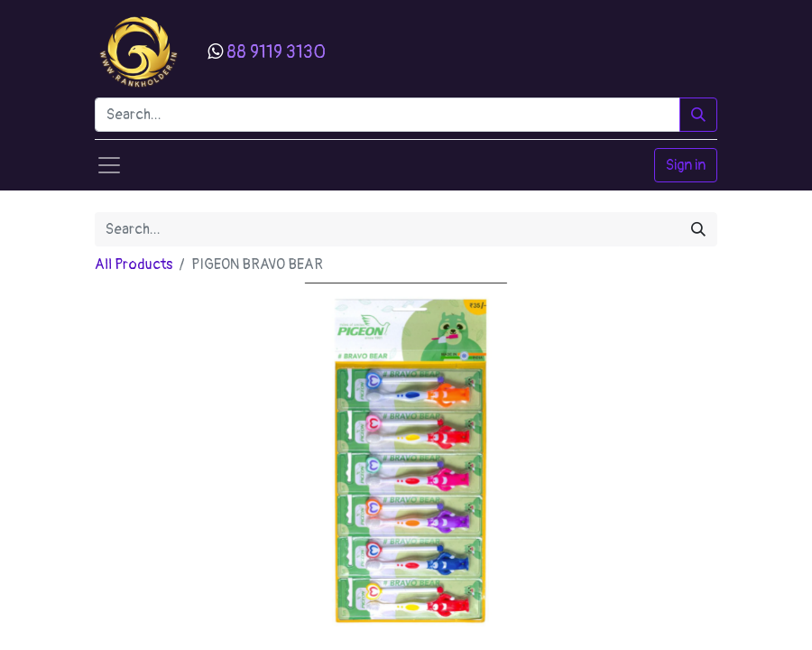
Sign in (686, 165)
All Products (134, 265)
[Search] (698, 115)
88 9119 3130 (276, 52)
